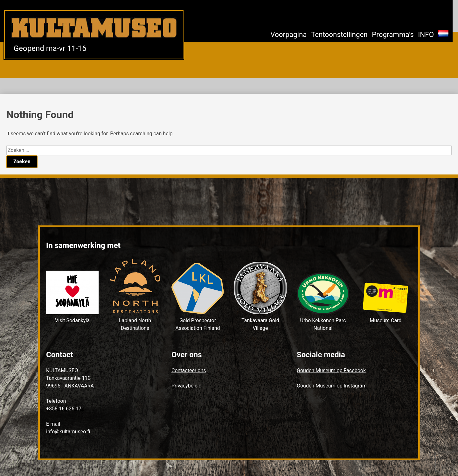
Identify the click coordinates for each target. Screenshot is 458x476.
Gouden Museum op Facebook (331, 370)
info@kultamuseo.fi (68, 432)
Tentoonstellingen (339, 34)
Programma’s (393, 34)
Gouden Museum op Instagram (332, 386)
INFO (426, 34)
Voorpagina (288, 34)
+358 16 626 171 (65, 409)
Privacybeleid (186, 386)
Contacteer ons (189, 370)
